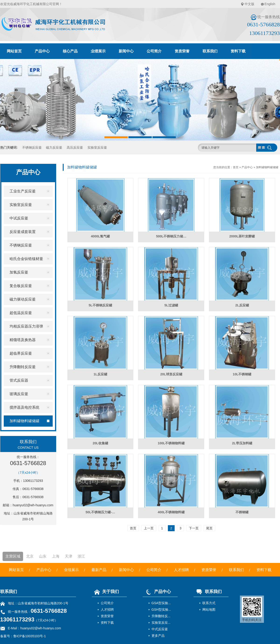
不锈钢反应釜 (32, 147)
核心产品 (70, 51)
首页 (236, 167)
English (270, 4)
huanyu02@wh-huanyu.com (33, 505)
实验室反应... (161, 623)
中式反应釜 (160, 629)
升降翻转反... (161, 616)
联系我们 (210, 51)
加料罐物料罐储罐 (267, 167)
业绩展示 (98, 51)
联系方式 (209, 603)
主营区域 (13, 556)
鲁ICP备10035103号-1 (30, 636)
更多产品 (158, 636)
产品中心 (42, 51)
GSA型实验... (161, 603)
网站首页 (14, 51)
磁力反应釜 (54, 147)
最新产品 (99, 570)
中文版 (249, 4)
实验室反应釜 (97, 147)
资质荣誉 (182, 51)
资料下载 (238, 51)
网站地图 (209, 610)
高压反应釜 (75, 147)
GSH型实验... (161, 610)
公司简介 (154, 51)
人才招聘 (181, 570)
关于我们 (105, 592)
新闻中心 (126, 51)
